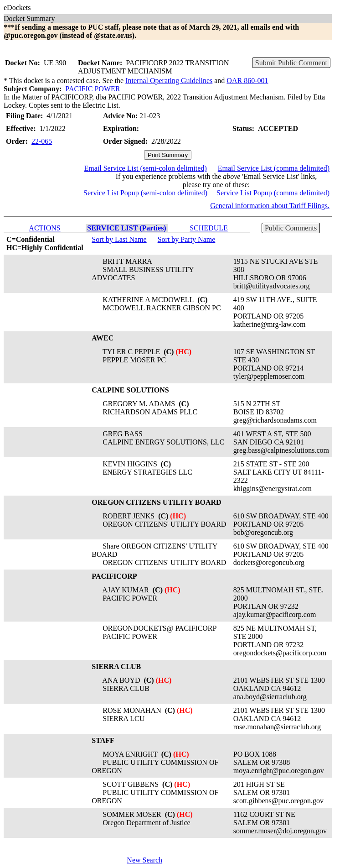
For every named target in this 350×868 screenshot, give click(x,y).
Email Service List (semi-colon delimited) (145, 168)
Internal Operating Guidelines (169, 81)
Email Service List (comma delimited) (274, 168)
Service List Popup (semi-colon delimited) (145, 193)
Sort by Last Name (119, 239)
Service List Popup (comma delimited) (273, 193)
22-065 (42, 141)
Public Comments (291, 228)
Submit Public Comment (291, 63)
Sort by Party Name (187, 239)
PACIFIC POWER (93, 89)
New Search (144, 860)
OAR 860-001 (247, 81)
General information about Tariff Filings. (270, 206)
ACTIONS (44, 228)
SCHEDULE (209, 228)
